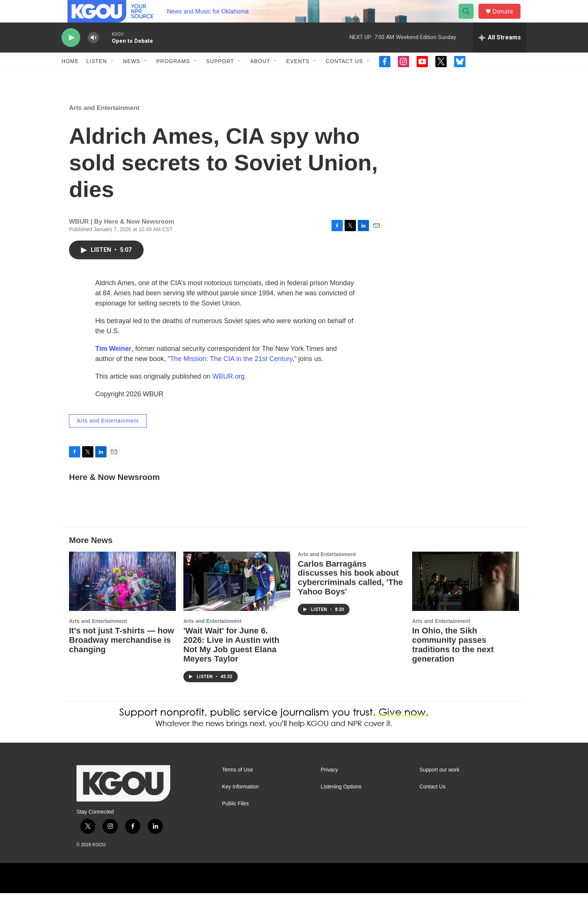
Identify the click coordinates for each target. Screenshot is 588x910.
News (132, 78)
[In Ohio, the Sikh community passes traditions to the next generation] (466, 598)
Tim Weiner (113, 366)
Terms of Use (237, 787)
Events (298, 78)
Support (220, 78)
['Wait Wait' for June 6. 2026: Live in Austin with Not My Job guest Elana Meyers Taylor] (237, 598)
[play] (71, 55)
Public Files (235, 821)
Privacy (329, 787)
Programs (173, 78)
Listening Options (341, 804)
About (260, 78)
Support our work (440, 787)
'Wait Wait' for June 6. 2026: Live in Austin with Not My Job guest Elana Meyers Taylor (231, 662)
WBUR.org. (229, 393)
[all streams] (500, 54)
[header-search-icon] (469, 20)
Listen (97, 78)
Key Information (240, 804)
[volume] (93, 55)
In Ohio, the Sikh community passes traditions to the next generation (453, 662)
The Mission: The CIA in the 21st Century (231, 376)
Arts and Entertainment (104, 125)
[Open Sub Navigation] (112, 78)
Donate (507, 20)
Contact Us (344, 78)
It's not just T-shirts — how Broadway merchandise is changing (121, 657)
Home (70, 78)
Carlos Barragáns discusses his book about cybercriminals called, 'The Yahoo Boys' (350, 595)
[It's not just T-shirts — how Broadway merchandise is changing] (122, 598)
